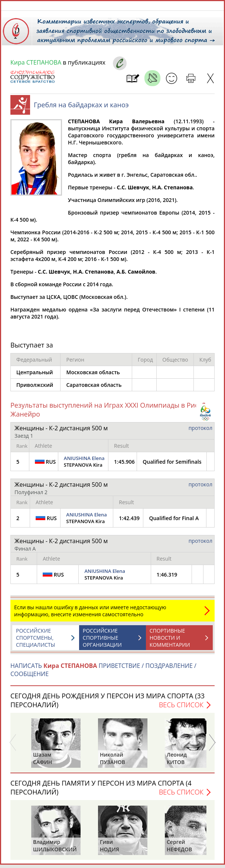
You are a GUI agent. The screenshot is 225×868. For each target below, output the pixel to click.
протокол (200, 432)
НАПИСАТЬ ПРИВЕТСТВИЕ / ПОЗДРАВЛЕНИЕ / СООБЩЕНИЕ (103, 673)
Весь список (181, 708)
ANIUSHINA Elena (84, 462)
